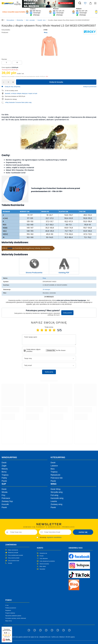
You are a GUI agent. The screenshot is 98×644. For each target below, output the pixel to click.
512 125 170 (60, 11)
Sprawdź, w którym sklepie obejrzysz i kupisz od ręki (21, 93)
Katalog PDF (64, 273)
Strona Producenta (34, 273)
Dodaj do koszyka (56, 82)
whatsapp (36, 15)
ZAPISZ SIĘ (83, 532)
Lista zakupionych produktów (47, 561)
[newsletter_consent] (37, 537)
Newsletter (42, 569)
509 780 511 (37, 11)
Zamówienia (11, 545)
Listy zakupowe (44, 558)
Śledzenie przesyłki (13, 553)
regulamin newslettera (54, 537)
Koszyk (42, 556)
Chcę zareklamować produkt (15, 555)
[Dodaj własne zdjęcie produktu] (60, 350)
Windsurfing (20, 20)
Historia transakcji (44, 564)
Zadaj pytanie (67, 313)
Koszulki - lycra (42, 20)
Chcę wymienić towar (14, 561)
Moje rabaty (43, 566)
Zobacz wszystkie (14, 12)
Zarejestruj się (43, 553)
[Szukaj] (80, 3)
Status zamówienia (13, 550)
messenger (37, 13)
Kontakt (10, 563)
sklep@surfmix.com (45, 637)
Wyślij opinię (49, 372)
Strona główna (10, 20)
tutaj (10, 248)
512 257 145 (83, 11)
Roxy (46, 32)
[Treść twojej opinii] (49, 340)
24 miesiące (46, 289)
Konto (40, 548)
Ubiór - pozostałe (30, 20)
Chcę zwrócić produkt (14, 558)
